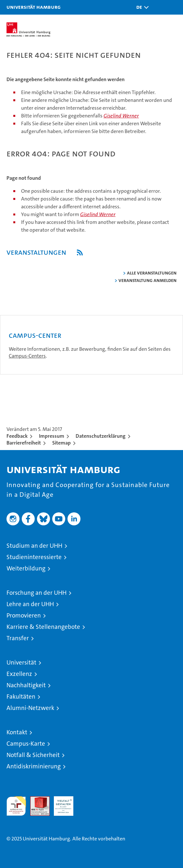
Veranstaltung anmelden (147, 280)
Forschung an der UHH (37, 593)
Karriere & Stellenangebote (43, 627)
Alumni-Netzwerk (30, 708)
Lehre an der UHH (30, 604)
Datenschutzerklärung (101, 436)
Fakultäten (21, 697)
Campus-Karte (26, 744)
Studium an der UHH (34, 546)
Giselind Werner (121, 116)
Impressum (52, 436)
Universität (21, 662)
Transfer (18, 638)
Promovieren (24, 615)
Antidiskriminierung (34, 766)
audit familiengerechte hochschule (16, 806)
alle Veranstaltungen (152, 273)
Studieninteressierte (34, 557)
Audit (36, 800)
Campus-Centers (27, 356)
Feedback (17, 436)
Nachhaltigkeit (26, 685)
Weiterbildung (26, 568)
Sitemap (61, 443)
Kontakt (17, 732)
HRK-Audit (60, 803)
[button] (141, 7)
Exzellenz (19, 674)
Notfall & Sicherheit (33, 755)
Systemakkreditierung (87, 800)
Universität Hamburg (34, 7)
